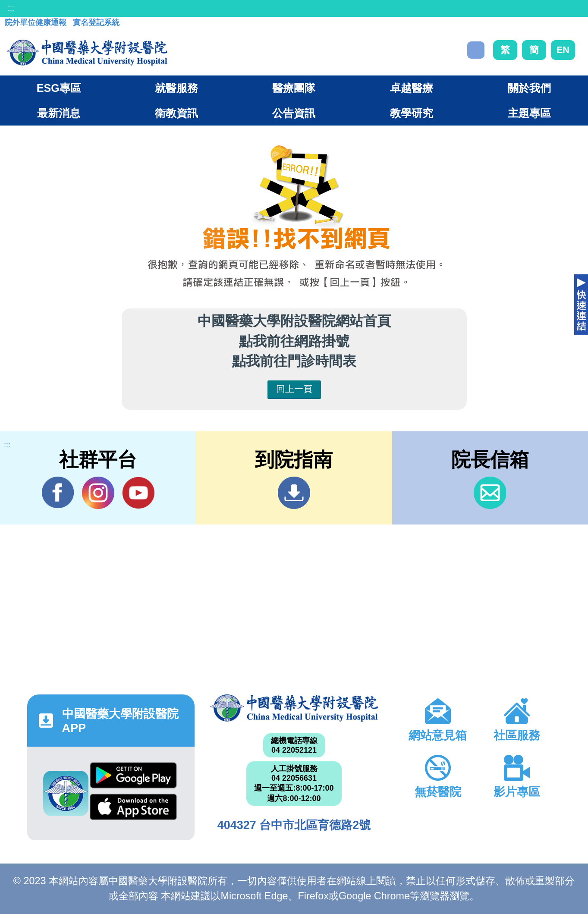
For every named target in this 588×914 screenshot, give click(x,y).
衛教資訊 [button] (176, 113)
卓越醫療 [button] (412, 88)
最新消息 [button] (59, 113)
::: (11, 8)
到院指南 (294, 493)
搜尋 (476, 50)
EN (563, 50)
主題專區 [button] (529, 113)
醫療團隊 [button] (294, 88)
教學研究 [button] (412, 113)
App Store (133, 807)
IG (98, 493)
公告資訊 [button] (294, 113)
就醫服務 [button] (176, 88)
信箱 (490, 493)
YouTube (138, 493)
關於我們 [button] (529, 88)
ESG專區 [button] (59, 88)
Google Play (133, 775)
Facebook (58, 493)
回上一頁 (294, 389)
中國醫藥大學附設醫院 (294, 708)
